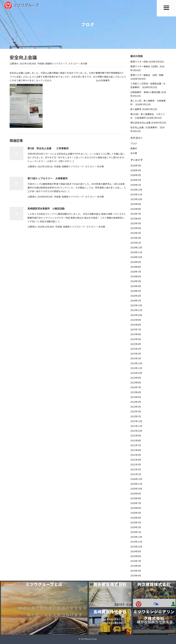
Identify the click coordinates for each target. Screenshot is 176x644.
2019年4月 (136, 575)
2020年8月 (136, 498)
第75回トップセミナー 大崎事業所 (48, 178)
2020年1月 (136, 532)
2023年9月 (136, 320)
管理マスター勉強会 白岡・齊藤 (147, 75)
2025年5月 (136, 223)
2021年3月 (136, 464)
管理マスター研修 (139, 62)
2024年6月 (136, 276)
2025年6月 (136, 219)
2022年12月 (136, 363)
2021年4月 (136, 460)
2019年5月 (136, 571)
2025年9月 (136, 204)
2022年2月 (136, 411)
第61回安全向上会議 (140, 123)
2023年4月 (136, 344)
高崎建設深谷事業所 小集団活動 (46, 208)
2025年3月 (136, 233)
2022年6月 (136, 392)
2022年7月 (136, 387)
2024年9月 (136, 262)
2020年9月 (136, 493)
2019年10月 (136, 547)
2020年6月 (136, 508)
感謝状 (134, 148)
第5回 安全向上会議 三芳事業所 (48, 148)
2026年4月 (136, 170)
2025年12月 (136, 190)
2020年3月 (136, 522)
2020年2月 (136, 527)
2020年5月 (136, 513)
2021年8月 (136, 440)
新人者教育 (136, 109)
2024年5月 (136, 281)
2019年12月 (136, 537)
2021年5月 (136, 455)
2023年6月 (136, 334)
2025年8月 (136, 209)
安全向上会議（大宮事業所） (145, 127)
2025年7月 (136, 214)
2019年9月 (136, 551)
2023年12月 (136, 305)
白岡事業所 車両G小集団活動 (145, 92)
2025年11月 (136, 194)
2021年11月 (136, 426)
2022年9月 (136, 378)
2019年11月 (136, 542)
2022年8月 (136, 382)
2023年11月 (136, 310)
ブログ (134, 143)
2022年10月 (136, 373)
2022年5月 (136, 397)
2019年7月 (136, 561)
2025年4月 (136, 228)
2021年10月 (136, 431)
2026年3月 (136, 175)
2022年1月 (136, 416)
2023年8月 (136, 325)
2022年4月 (136, 402)
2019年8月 (136, 556)
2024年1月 (136, 300)
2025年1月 (136, 243)
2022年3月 (136, 407)
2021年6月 (136, 450)
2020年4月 (136, 518)
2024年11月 (136, 252)
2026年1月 (136, 185)
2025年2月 (136, 238)
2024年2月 (136, 296)
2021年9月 (136, 436)
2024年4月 (136, 286)
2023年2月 (136, 354)
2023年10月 (136, 315)
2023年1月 (136, 358)
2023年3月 (136, 349)
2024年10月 (136, 257)
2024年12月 (136, 247)
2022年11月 (136, 368)
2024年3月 (136, 291)
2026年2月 (136, 180)
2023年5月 (136, 339)
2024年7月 (136, 272)
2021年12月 (136, 421)
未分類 (84, 63)
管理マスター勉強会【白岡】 (145, 66)
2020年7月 (136, 503)
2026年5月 (136, 165)
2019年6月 (136, 566)
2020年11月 (136, 484)
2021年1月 (136, 474)
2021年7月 (136, 445)
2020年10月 (136, 489)
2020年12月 (136, 479)
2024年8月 (136, 267)
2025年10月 (136, 199)
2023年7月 (136, 329)
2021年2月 (136, 469)
